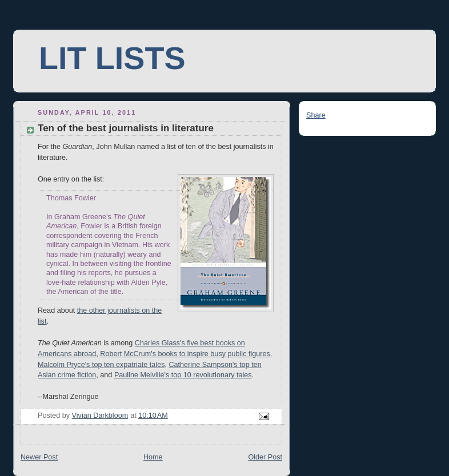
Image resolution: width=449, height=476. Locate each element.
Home (153, 457)
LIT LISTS (112, 58)
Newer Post (39, 457)
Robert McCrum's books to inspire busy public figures (185, 354)
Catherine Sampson (200, 365)
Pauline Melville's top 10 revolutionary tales (183, 375)
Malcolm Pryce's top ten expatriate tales (101, 365)
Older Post (265, 457)
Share (316, 115)
